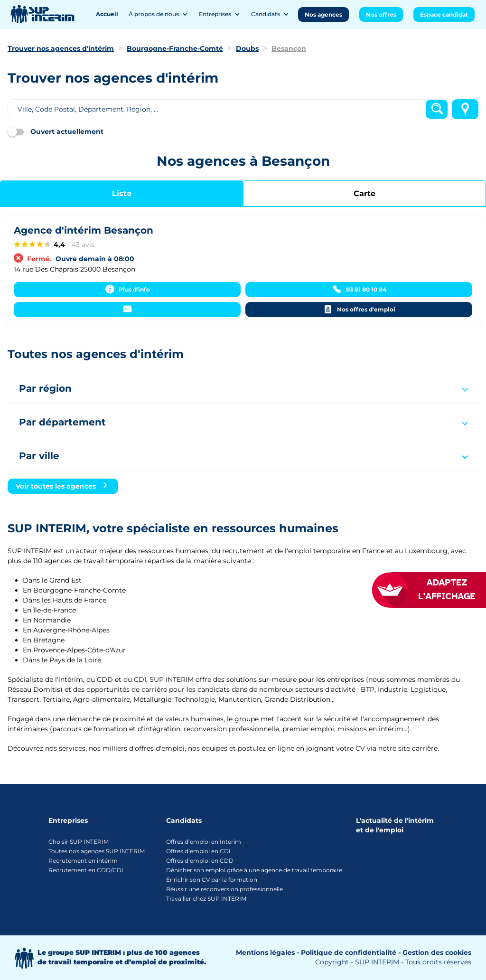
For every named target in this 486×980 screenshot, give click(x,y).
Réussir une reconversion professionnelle (224, 889)
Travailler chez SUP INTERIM (206, 899)
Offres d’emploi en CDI (198, 851)
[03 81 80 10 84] (359, 290)
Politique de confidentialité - (351, 952)
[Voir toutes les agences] (63, 486)
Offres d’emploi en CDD (200, 861)
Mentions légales (265, 952)
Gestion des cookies (437, 952)
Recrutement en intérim (83, 861)
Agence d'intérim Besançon (84, 230)
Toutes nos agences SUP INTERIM (97, 851)
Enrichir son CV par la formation (212, 880)
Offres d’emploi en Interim (204, 842)
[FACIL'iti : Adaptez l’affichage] (439, 590)
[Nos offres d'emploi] (359, 310)
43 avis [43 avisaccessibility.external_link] (83, 245)
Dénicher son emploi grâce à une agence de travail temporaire (254, 870)
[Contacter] (127, 310)
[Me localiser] (465, 109)
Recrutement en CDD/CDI (86, 870)
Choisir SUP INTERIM (79, 842)
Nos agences (323, 14)
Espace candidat (444, 14)
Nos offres (381, 14)
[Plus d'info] (127, 290)
